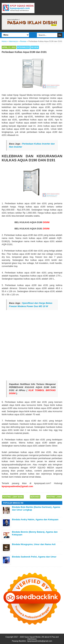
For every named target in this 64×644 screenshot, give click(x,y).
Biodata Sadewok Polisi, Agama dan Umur (34, 557)
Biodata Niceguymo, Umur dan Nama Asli (34, 544)
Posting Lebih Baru (13, 497)
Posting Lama (54, 497)
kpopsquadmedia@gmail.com (40, 641)
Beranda (35, 497)
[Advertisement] (32, 345)
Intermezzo (23, 47)
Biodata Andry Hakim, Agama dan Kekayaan (35, 519)
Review (35, 47)
